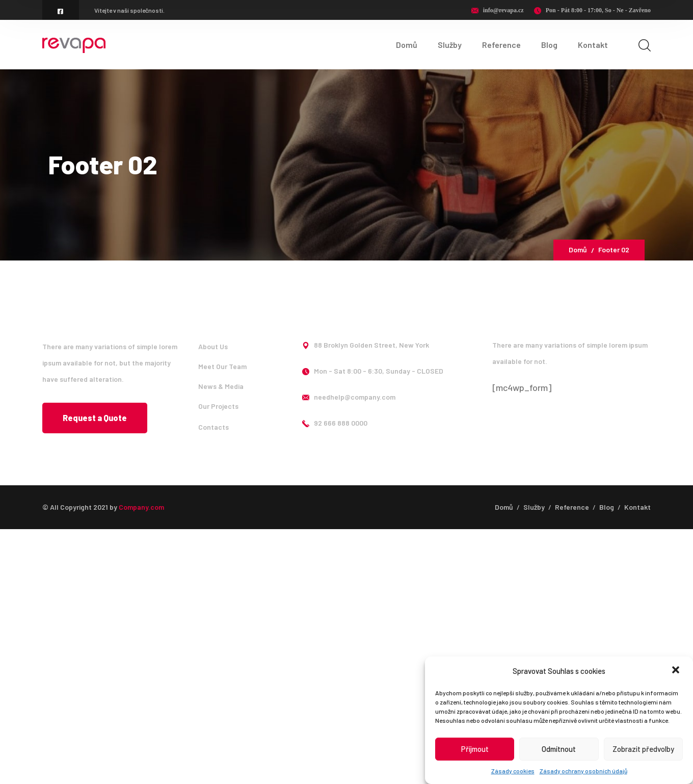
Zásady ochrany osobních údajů (583, 771)
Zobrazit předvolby (643, 749)
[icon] (61, 11)
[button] (677, 671)
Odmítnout (559, 749)
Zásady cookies (513, 771)
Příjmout (475, 749)
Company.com (141, 507)
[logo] (74, 44)
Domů (578, 250)
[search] (645, 45)
